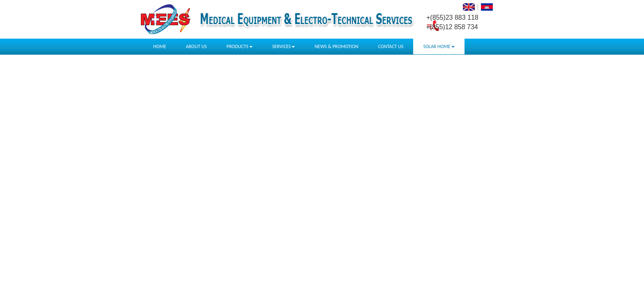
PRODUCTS (239, 46)
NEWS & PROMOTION (336, 46)
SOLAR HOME (439, 46)
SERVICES (284, 46)
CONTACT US (391, 46)
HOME (160, 46)
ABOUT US (197, 46)
